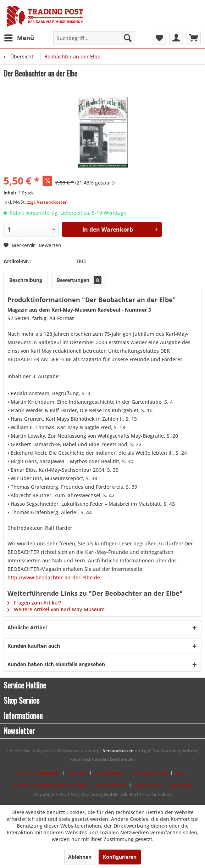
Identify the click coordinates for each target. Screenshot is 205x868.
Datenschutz (148, 785)
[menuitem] (19, 38)
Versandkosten (118, 751)
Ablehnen (80, 857)
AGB (180, 773)
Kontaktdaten (109, 773)
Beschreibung (26, 280)
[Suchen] (128, 38)
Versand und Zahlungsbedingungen (50, 785)
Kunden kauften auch (34, 646)
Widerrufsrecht (111, 785)
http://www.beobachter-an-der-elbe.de (54, 577)
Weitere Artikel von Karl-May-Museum (56, 609)
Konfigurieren (120, 857)
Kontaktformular (150, 773)
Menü (19, 37)
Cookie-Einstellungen (37, 773)
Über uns (77, 773)
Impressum (181, 785)
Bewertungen (79, 280)
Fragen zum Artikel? (34, 603)
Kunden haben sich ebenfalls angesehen (56, 664)
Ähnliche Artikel (27, 627)
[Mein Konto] (176, 38)
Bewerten (46, 245)
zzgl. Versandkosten (47, 202)
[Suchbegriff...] (94, 38)
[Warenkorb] (194, 38)
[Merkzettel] (159, 38)
